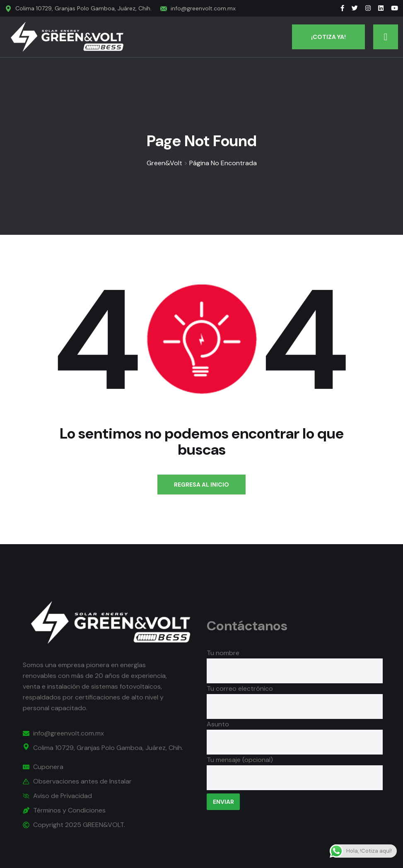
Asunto (294, 733)
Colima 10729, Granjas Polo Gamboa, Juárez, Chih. (83, 8)
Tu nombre (294, 662)
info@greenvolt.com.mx (203, 8)
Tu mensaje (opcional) (294, 774)
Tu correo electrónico (294, 697)
